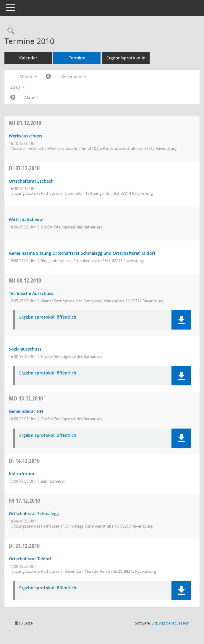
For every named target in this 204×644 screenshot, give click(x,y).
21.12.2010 (24, 546)
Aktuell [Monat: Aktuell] (31, 97)
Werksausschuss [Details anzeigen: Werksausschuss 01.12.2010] (25, 136)
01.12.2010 (25, 123)
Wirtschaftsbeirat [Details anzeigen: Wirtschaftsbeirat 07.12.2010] (26, 219)
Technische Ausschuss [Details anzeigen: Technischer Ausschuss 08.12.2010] (31, 293)
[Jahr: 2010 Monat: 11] (48, 77)
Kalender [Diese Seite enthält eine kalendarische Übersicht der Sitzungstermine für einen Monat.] (28, 58)
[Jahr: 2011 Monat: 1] (13, 98)
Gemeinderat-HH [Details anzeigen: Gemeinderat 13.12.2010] (26, 411)
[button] (181, 320)
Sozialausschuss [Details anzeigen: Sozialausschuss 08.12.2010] (25, 349)
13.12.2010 (26, 398)
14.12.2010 (24, 461)
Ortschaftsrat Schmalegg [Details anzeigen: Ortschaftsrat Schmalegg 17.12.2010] (34, 514)
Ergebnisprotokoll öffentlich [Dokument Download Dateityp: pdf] (48, 317)
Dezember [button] (74, 76)
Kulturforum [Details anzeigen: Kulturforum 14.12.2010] (21, 474)
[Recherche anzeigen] (9, 31)
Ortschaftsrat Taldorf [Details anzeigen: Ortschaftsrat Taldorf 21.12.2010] (30, 559)
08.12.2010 (25, 280)
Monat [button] (28, 76)
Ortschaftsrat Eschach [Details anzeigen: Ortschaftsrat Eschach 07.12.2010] (31, 181)
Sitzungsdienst (170, 623)
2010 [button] (17, 87)
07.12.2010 (24, 168)
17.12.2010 (24, 501)
